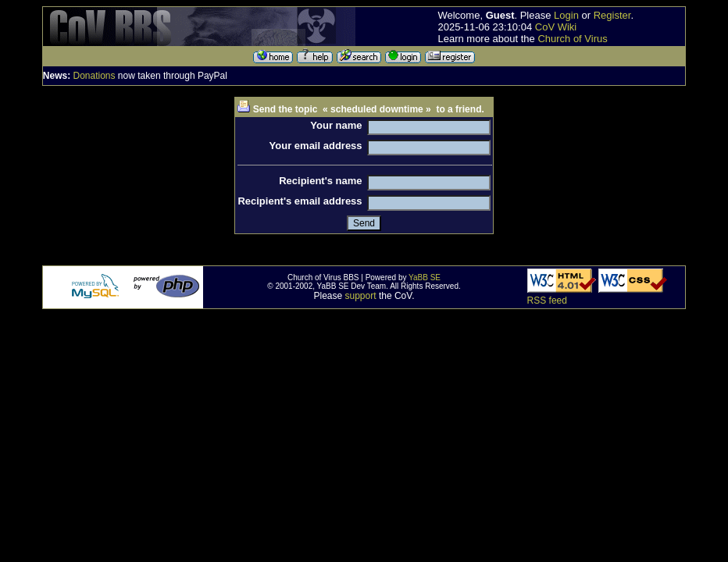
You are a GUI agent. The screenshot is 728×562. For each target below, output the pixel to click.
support (361, 296)
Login (566, 15)
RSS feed (547, 301)
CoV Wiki (556, 27)
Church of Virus (572, 39)
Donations (94, 76)
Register (612, 15)
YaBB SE (425, 277)
